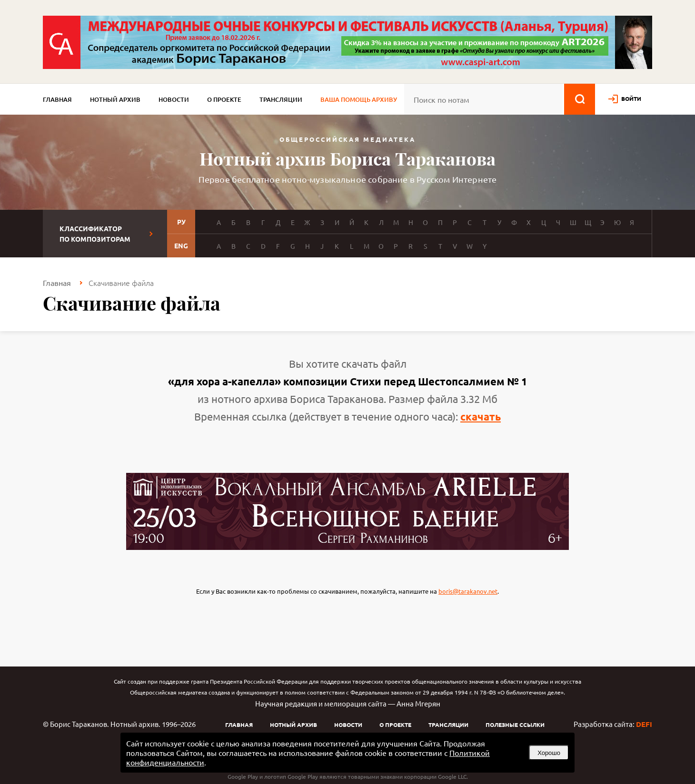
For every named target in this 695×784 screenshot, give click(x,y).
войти (631, 98)
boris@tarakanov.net (468, 591)
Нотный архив (115, 99)
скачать (481, 416)
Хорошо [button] (549, 753)
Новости (174, 99)
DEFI (644, 724)
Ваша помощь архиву (359, 99)
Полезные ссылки (515, 725)
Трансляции (281, 99)
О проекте (224, 99)
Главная (57, 99)
